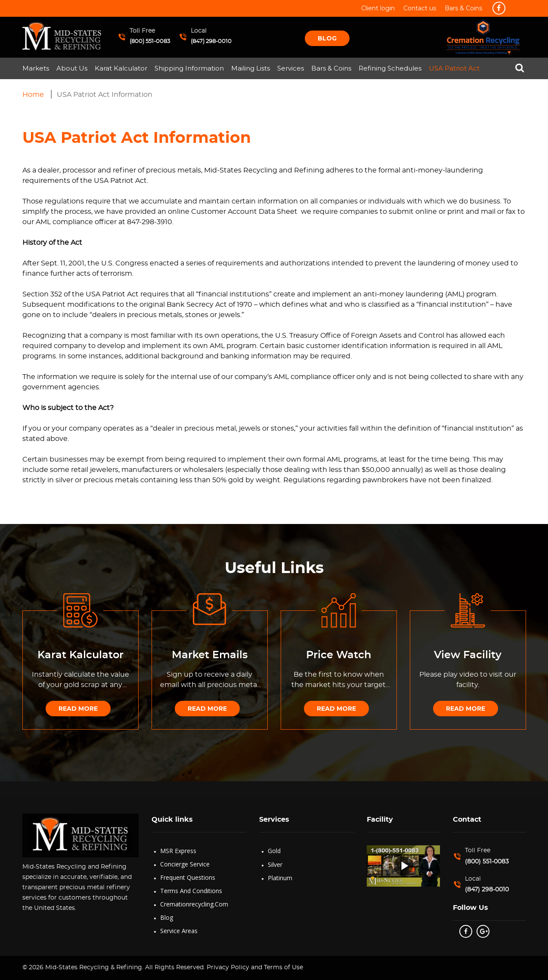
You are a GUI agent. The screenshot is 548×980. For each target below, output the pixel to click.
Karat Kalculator (121, 68)
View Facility (468, 655)
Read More (78, 709)
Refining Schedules (390, 68)
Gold (274, 851)
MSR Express (178, 851)
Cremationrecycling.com (194, 904)
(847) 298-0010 (211, 42)
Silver (275, 864)
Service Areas (179, 931)
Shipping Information (189, 68)
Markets (36, 68)
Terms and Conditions (191, 891)
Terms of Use (283, 968)
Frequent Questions (188, 877)
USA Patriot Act (454, 68)
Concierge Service (185, 864)
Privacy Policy (227, 968)
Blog (327, 38)
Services (291, 68)
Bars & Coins (331, 68)
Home (33, 95)
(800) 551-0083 (150, 42)
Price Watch (339, 655)
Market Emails (210, 655)
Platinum (280, 878)
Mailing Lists (251, 68)
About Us (72, 68)
